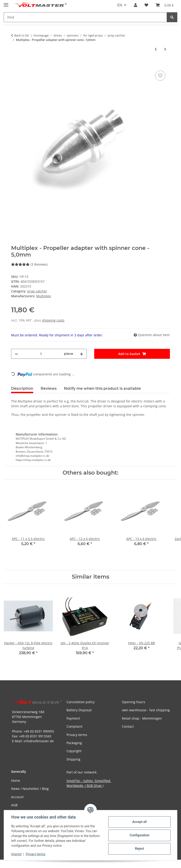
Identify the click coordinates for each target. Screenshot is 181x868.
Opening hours (134, 702)
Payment (73, 718)
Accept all (139, 822)
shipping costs (53, 320)
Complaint (74, 726)
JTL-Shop (157, 865)
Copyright (74, 751)
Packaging (74, 743)
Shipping (73, 759)
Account (17, 797)
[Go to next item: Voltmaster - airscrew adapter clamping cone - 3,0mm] (165, 49)
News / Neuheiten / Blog (30, 789)
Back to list (22, 35)
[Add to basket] (15, 64)
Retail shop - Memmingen (142, 718)
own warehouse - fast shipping (146, 710)
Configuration (139, 835)
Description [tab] (22, 388)
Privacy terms (36, 854)
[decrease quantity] (16, 354)
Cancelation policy (81, 702)
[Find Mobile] (85, 17)
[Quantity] (41, 354)
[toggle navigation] (6, 3)
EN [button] (120, 5)
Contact (128, 726)
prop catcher (37, 291)
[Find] (172, 17)
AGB (14, 805)
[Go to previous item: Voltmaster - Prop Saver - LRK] (156, 49)
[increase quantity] (81, 354)
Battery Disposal (79, 710)
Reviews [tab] (49, 388)
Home (16, 781)
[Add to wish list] (160, 76)
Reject (139, 849)
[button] (136, 5)
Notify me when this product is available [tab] (102, 388)
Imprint (16, 854)
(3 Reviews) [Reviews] (29, 264)
